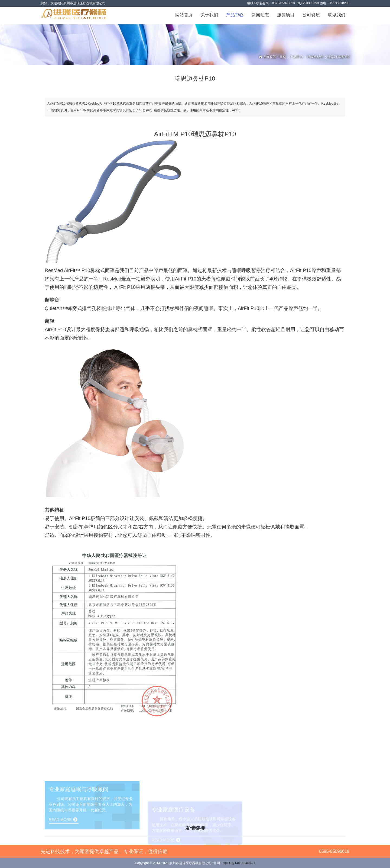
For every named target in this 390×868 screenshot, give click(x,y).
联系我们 (337, 15)
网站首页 (184, 15)
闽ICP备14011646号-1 (239, 863)
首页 (283, 57)
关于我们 (209, 15)
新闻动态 (260, 15)
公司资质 (311, 15)
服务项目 (286, 15)
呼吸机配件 (315, 57)
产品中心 (235, 15)
